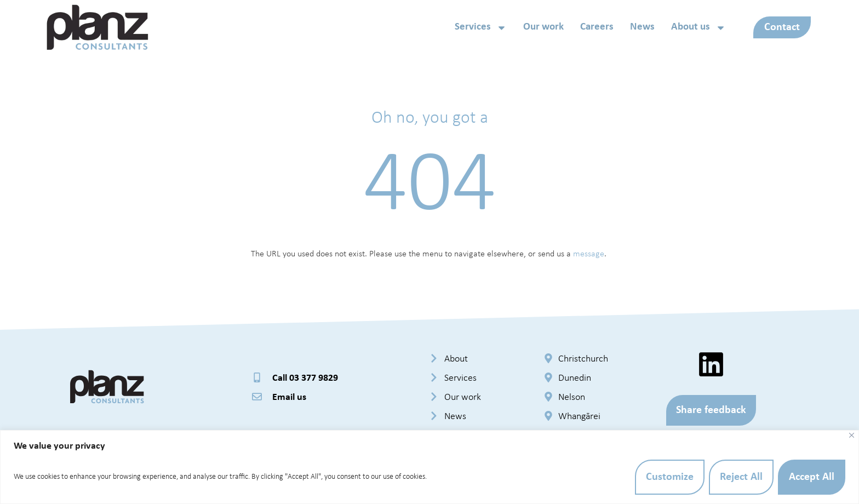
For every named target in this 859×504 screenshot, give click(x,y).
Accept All (812, 477)
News (642, 27)
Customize (670, 477)
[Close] (852, 435)
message (589, 254)
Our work (543, 27)
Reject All (741, 477)
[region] (429, 467)
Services (481, 27)
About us (698, 27)
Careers (597, 27)
